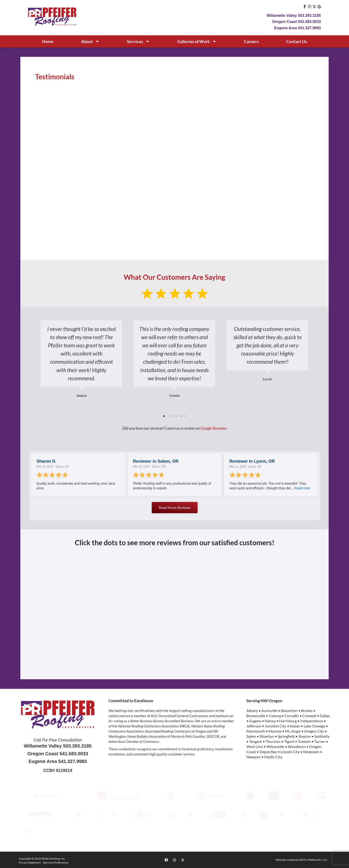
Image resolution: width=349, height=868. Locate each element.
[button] (33, 363)
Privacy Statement (30, 863)
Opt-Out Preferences (56, 863)
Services (138, 41)
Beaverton (289, 710)
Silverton (267, 736)
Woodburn (297, 746)
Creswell (309, 716)
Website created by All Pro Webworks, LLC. (302, 860)
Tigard (289, 741)
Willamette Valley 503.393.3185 (294, 16)
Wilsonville (275, 746)
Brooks (307, 710)
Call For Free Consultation (58, 740)
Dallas (325, 716)
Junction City (276, 726)
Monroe (275, 731)
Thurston (273, 741)
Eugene (255, 721)
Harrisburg (288, 721)
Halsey (270, 721)
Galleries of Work (197, 41)
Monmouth (256, 731)
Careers (251, 41)
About (90, 41)
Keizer (295, 726)
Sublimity (322, 736)
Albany (252, 710)
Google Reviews (214, 428)
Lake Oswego (314, 726)
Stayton (305, 736)
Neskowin (311, 752)
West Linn (255, 746)
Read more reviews (175, 507)
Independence (312, 721)
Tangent (256, 741)
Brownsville (256, 716)
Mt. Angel (293, 731)
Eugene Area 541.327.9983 (298, 28)
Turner (320, 741)
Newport (254, 757)
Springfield (286, 736)
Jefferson (254, 726)
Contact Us (297, 41)
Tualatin (304, 741)
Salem (251, 736)
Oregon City (314, 731)
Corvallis (292, 716)
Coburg (275, 716)
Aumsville (269, 710)
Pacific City (273, 757)
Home (48, 41)
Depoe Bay (268, 752)
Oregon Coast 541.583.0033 (296, 22)
